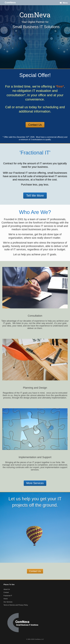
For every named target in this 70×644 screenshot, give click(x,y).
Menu (64, 3)
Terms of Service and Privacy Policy (16, 605)
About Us (7, 589)
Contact (6, 592)
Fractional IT (8, 596)
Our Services (8, 602)
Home (6, 599)
